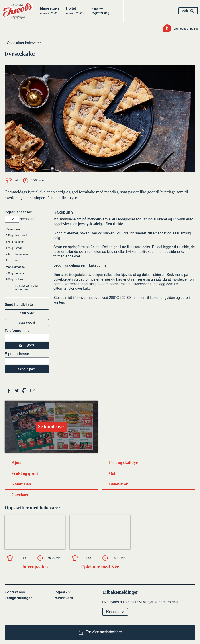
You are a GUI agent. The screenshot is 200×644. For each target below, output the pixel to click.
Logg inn (97, 8)
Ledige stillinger (18, 598)
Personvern (63, 598)
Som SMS (27, 313)
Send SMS (27, 346)
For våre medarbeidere (100, 632)
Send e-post (27, 369)
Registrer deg (100, 13)
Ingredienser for (18, 212)
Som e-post (27, 322)
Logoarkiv (62, 592)
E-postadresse (17, 354)
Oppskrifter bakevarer (24, 43)
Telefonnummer (18, 331)
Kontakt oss (15, 592)
